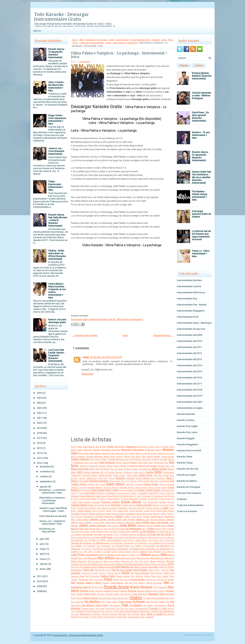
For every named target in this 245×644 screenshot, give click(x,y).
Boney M (122, 469)
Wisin (143, 614)
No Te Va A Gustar (122, 570)
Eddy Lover (101, 496)
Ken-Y (144, 529)
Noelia (151, 570)
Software (139, 602)
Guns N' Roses (87, 514)
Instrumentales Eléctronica (191, 292)
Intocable (99, 517)
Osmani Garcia (113, 573)
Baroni (117, 466)
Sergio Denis (124, 598)
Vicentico (81, 611)
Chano (112, 478)
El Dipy (171, 496)
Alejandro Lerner (153, 450)
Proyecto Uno (151, 580)
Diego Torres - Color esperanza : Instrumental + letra (58, 120)
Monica (148, 564)
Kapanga (150, 526)
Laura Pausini (114, 540)
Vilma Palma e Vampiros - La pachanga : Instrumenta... (52, 500)
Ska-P (103, 602)
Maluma (146, 555)
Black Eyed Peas (80, 469)
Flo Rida (125, 505)
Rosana (170, 591)
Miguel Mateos (110, 564)
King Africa (84, 532)
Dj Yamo (80, 493)
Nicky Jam (89, 570)
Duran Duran (165, 493)
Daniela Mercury (111, 488)
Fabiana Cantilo (79, 505)
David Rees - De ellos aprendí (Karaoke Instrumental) (200, 117)
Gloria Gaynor (99, 511)
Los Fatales (136, 546)
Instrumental (122, 40)
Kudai (99, 531)
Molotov (141, 564)
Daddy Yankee (115, 484)
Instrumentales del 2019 (189, 396)
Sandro (117, 594)
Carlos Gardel (119, 475)
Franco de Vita (144, 505)
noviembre (45, 471)
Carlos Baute (105, 475)
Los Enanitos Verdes (121, 546)
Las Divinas (169, 537)
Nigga (98, 570)
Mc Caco (135, 561)
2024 (39, 403)
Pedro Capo (150, 576)
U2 (160, 609)
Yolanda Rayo (121, 617)
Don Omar (90, 493)
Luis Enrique (155, 552)
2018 (39, 433)
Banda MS (93, 466)
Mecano (153, 561)
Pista (170, 40)
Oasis (157, 570)
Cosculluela (164, 481)
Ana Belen (136, 457)
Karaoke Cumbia (186, 420)
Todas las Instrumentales (92, 43)
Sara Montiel (126, 594)
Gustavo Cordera (118, 514)
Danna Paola (141, 488)
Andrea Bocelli (168, 457)
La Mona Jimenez (128, 534)
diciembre (45, 467)
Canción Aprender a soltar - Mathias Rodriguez (202, 96)
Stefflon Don (164, 602)
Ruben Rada (90, 594)
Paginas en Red (204, 635)
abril (42, 554)
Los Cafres (76, 546)
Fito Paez (116, 505)
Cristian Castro (79, 484)
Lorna (167, 540)
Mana (164, 555)
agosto (44, 487)
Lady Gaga (107, 537)
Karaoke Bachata (186, 414)
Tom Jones (100, 609)
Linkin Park (153, 540)
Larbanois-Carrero (146, 537)
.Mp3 (82, 40)
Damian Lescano (78, 488)
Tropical (153, 608)
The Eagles (148, 605)
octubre (44, 476)
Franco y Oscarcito (160, 505)
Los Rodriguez (163, 549)
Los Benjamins (141, 543)
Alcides (97, 450)
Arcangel (163, 459)
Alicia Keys (152, 453)
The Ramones (160, 605)
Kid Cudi (75, 532)
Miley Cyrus (122, 564)
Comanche (154, 481)
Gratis (111, 40)
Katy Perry (84, 529)
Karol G (75, 529)
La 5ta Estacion (148, 531)
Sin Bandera (92, 602)
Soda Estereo (112, 602)
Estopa (163, 502)
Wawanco (97, 614)
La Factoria (88, 534)
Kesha (151, 529)
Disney (156, 490)
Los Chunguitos (104, 546)
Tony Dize (110, 608)
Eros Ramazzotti (151, 502)
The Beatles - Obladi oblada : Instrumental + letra (200, 196)
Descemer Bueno (126, 490)
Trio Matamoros (141, 609)
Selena (79, 598)
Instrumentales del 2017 (189, 384)
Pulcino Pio (162, 580)
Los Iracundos (149, 546)
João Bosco (130, 523)
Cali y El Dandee (107, 472)
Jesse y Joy (142, 519)
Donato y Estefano (106, 493)
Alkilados (162, 453)
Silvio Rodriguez (160, 598)
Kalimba (141, 526)
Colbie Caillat (143, 481)
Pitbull (108, 579)
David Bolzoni (84, 490)
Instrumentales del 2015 (189, 371)
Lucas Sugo (124, 552)
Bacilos (134, 463)
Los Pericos (86, 549)
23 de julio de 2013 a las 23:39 (106, 357)
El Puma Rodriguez (130, 499)
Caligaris (119, 472)
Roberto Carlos (111, 591)
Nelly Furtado (141, 567)
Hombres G (89, 517)
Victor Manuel (93, 611)
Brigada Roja (145, 469)
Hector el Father (160, 514)
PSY (132, 573)
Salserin (101, 594)
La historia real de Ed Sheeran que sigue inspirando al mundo (201, 235)
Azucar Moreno (122, 463)
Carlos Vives (145, 475)
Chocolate (84, 481)
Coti (172, 481)
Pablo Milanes (156, 573)
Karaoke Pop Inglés (187, 426)
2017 (39, 438)
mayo (43, 549)
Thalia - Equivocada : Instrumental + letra (56, 186)
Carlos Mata (132, 475)
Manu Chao (83, 558)
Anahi (157, 456)
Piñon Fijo (118, 580)
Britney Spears (160, 469)
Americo (127, 457)
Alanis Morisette (85, 450)
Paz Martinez (137, 576)
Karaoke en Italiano (187, 481)
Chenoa (130, 478)
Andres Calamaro (80, 459)
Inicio (37, 31)
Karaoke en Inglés (186, 475)
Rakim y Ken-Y (94, 583)
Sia (144, 598)
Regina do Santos (154, 583)
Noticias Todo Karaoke (189, 493)
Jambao (146, 517)
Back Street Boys (146, 463)
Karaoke (156, 40)
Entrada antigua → (163, 335)
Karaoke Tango (185, 463)
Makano (111, 555)
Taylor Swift (102, 605)
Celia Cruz (91, 478)
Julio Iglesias (113, 526)
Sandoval (109, 594)
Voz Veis (75, 614)
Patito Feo (169, 573)
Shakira (136, 598)
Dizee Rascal (166, 490)
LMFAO (135, 531)
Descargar (102, 40)
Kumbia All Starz (110, 532)
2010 (39, 581)
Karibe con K (161, 526)
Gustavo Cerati (103, 514)
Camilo (158, 472)
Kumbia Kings (125, 532)
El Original (91, 499)
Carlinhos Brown (90, 475)
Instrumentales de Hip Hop (191, 329)
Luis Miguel (91, 555)
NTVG (171, 564)
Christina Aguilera (99, 481)
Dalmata (139, 484)
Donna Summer (123, 493)
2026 (39, 393)
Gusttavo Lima (133, 514)
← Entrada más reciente (85, 335)
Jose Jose (110, 522)
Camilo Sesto (168, 472)
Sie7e (149, 598)
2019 (39, 428)
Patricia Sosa (78, 576)
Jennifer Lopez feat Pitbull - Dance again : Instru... (53, 510)
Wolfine (74, 617)
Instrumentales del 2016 (189, 378)
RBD (73, 583)
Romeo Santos (145, 591)
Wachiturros (86, 614)
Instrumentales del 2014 (189, 365)
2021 (39, 418)
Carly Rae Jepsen (161, 475)
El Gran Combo (78, 499)
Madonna (102, 555)
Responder (87, 374)
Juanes (83, 525)
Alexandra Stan (108, 453)
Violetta (155, 611)
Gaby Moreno (103, 508)
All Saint (170, 453)
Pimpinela (84, 580)
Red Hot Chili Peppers (135, 583)
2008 (39, 591)
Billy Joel (170, 466)
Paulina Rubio (108, 576)
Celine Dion (103, 478)
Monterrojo (156, 564)
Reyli (101, 587)
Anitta (132, 459)
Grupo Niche (150, 511)
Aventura (78, 463)
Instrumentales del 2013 (189, 359)
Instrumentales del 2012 (189, 353)
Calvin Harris (139, 472)
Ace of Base (101, 447)
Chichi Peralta (142, 478)
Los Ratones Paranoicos (116, 549)
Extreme (171, 502)
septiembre (46, 481)
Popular (184, 66)
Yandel (100, 617)
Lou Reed (107, 552)
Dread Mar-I (153, 493)
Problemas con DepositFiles (47, 530)
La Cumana (76, 534)
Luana (114, 552)
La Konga (108, 534)
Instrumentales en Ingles (190, 408)
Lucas (86, 357)
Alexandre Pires (122, 453)
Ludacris (143, 552)
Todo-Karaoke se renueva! (53, 516)
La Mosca (142, 534)
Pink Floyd (99, 580)
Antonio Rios (141, 459)
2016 (39, 443)
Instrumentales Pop (187, 299)
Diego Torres (145, 490)
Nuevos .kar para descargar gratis (57, 321)
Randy (106, 583)
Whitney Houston (110, 614)
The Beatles (136, 605)
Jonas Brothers (85, 523)
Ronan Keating (159, 591)
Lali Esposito (119, 537)
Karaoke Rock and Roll (189, 450)
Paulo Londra (123, 576)
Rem (172, 583)
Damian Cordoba (167, 484)
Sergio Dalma (112, 598)
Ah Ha (159, 447)
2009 (39, 586)
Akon (172, 447)
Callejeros (128, 472)
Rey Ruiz (95, 587)
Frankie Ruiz (83, 508)
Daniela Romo (127, 487)
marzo (43, 559)
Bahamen (84, 466)
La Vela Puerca (82, 537)
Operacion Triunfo (89, 573)
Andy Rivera (95, 459)
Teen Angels (114, 605)
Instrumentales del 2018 (189, 390)
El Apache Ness (127, 496)
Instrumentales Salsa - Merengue (194, 323)
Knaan (93, 532)
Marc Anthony (106, 558)
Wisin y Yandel (155, 614)
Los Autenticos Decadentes (122, 543)
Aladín (74, 450)
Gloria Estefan (84, 511)
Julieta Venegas (97, 525)
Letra (164, 40)
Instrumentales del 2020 (189, 402)
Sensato (102, 598)
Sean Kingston (140, 594)
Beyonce (161, 466)
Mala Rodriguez (123, 555)
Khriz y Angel (168, 529)
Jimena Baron (157, 519)
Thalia (125, 605)
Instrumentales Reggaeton (191, 311)
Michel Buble (86, 564)
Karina (171, 525)
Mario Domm (143, 558)
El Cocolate (146, 496)
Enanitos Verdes (111, 502)
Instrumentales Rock (140, 40)
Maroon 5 (169, 558)
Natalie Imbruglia (106, 567)
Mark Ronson (157, 558)
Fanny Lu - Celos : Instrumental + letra (201, 254)
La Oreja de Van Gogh (159, 534)
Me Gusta (144, 561)
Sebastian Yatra (156, 594)
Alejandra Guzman (111, 450)
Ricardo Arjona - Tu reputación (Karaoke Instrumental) (57, 53)
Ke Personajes (133, 529)
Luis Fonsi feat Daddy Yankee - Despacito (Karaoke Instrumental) (57, 355)
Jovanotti (120, 523)
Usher (164, 608)
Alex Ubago (96, 453)
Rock (75, 43)
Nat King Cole (77, 567)
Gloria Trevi (111, 511)
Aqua (149, 459)
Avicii (86, 463)
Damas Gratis (151, 484)
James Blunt (157, 517)
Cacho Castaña (91, 472)
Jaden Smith (136, 517)
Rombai (132, 591)
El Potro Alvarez (113, 499)
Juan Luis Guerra (159, 522)
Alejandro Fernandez (132, 450)
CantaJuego (76, 475)
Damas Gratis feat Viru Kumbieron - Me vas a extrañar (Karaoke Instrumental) (202, 177)
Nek (132, 567)
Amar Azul (109, 456)
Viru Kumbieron (167, 611)
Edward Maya (113, 496)
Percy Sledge (163, 576)
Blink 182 (94, 469)
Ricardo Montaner (141, 587)
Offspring (165, 570)
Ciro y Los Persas (129, 481)
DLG (103, 484)
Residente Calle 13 (81, 587)
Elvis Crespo (85, 502)
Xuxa (80, 617)
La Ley (116, 534)
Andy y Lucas (108, 459)
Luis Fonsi (78, 555)
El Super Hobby (165, 499)
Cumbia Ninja (94, 484)
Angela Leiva (122, 459)
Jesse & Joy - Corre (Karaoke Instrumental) (56, 151)
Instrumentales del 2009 (189, 335)
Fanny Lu (92, 505)
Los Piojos (97, 549)
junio (42, 544)
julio (42, 539)
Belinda (133, 466)
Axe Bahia (94, 463)
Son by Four (152, 602)
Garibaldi (113, 508)
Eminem (96, 502)
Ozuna (125, 573)
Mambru (156, 555)
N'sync (164, 564)
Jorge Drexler (99, 523)
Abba (80, 447)
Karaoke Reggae (186, 438)
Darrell (164, 488)
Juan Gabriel (142, 522)
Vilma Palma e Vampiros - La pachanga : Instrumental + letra (119, 55)
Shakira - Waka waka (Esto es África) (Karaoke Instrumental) (57, 255)
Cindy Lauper (114, 481)
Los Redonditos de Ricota (142, 549)
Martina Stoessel (95, 561)
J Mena (127, 517)
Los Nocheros (163, 546)
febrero (44, 564)
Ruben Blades (77, 594)
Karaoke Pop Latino (187, 432)
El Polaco (101, 499)
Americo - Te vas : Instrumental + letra (201, 135)
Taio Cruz (76, 605)
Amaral (119, 457)
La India (98, 534)
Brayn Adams (133, 469)
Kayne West (95, 529)
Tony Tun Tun (122, 609)
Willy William (134, 614)
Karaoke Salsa (184, 457)
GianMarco (123, 508)
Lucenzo (135, 552)
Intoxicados (109, 517)
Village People (119, 611)
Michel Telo (97, 564)
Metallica (161, 561)
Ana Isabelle (147, 457)
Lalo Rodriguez (131, 537)
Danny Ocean (154, 488)
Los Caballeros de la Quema (161, 543)
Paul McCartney (93, 576)
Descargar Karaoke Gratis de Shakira (201, 214)
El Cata (137, 496)
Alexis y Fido (141, 453)
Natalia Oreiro (90, 567)
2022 (39, 413)
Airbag (166, 447)
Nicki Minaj (76, 570)
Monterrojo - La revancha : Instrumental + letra (53, 491)
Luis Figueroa (168, 552)
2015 (39, 448)
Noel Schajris (140, 570)
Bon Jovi (114, 469)
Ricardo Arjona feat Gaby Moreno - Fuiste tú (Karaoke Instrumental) (58, 220)
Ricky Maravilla (160, 587)
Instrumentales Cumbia (189, 286)
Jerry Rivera (128, 519)
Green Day (123, 511)
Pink (91, 580)
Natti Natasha (122, 567)
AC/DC (74, 447)
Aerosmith (120, 447)
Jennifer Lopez (98, 519)
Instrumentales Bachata (189, 280)
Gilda (165, 508)
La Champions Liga (165, 532)
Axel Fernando (107, 462)
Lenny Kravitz (128, 540)
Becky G (125, 466)
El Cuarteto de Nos (159, 496)
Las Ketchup (77, 540)
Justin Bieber (128, 525)
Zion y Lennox (147, 617)
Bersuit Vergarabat (148, 466)
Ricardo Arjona (117, 587)
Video (108, 43)
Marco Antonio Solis (126, 558)
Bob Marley (105, 469)
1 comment (84, 62)
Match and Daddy (112, 561)
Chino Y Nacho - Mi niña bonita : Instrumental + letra (57, 86)
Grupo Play (162, 511)
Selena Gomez (90, 598)
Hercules (79, 517)
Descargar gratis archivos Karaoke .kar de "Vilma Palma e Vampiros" (107, 319)
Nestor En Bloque (167, 567)
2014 (39, 453)
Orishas (102, 573)
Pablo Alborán (142, 573)
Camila (149, 472)
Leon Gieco (141, 540)
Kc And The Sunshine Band (113, 529)
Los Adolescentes (101, 543)
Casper (82, 478)
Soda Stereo (125, 602)
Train (131, 608)
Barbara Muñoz (106, 466)
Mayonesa (125, 561)
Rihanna (84, 591)
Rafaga (80, 583)
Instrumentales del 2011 (189, 347)
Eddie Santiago (87, 496)
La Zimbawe (95, 537)
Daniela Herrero (95, 487)
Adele (110, 447)
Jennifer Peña (114, 519)
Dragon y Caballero (139, 493)
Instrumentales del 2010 (189, 341)
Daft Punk (130, 484)
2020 (39, 423)
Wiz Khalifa (169, 614)
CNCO (80, 472)
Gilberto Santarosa (154, 508)
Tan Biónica (88, 605)
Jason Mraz (83, 519)
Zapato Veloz (133, 617)
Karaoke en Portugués (189, 487)
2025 (39, 398)
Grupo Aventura (136, 511)
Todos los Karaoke (187, 511)
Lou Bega (98, 552)
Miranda (133, 564)
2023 (39, 408)
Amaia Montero (95, 456)
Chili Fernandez (158, 478)
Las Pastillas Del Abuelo (95, 540)
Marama (92, 558)
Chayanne (120, 478)
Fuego (93, 508)
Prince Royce (137, 579)
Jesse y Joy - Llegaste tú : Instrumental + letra (53, 522)
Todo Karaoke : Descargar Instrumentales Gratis (62, 17)
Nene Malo (153, 567)
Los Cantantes (89, 546)
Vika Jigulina (106, 611)
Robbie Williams (96, 591)
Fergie (107, 505)
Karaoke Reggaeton (187, 444)
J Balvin (119, 516)
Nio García (106, 570)
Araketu (156, 459)
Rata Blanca (117, 583)
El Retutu (143, 499)
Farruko (101, 505)
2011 (39, 576)
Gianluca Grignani (137, 508)
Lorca (161, 540)
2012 (39, 463)
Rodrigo (123, 591)
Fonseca (132, 505)
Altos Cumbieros (78, 457)
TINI (172, 602)
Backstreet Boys (161, 463)
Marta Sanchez (79, 561)
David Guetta (97, 490)
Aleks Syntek (84, 453)
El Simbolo (152, 499)
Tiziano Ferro (88, 608)
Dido (136, 490)
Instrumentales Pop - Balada (192, 305)
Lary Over (159, 537)
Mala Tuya (135, 555)
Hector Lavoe (147, 514)
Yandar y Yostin (90, 617)
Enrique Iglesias (131, 502)
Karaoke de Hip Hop (188, 469)
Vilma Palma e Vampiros (125, 43)
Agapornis (131, 447)
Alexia (133, 453)
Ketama (158, 529)
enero (43, 569)
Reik (166, 583)
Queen (171, 580)
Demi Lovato (112, 490)
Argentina (90, 40)
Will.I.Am (122, 614)
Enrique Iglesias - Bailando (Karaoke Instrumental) (202, 76)
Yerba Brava (109, 617)
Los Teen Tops (86, 552)
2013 (39, 458)
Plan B (127, 580)
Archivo (199, 66)
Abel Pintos (89, 447)
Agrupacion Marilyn (147, 447)
